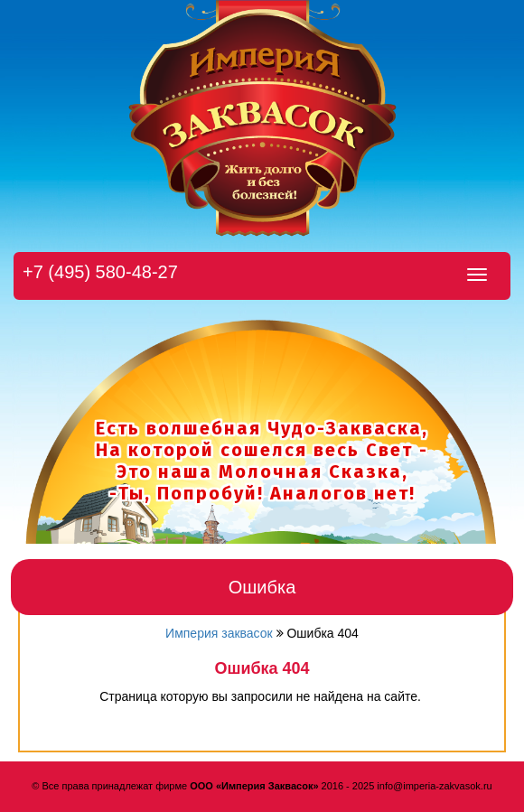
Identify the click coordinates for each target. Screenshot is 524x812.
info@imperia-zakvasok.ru (434, 786)
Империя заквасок (219, 633)
